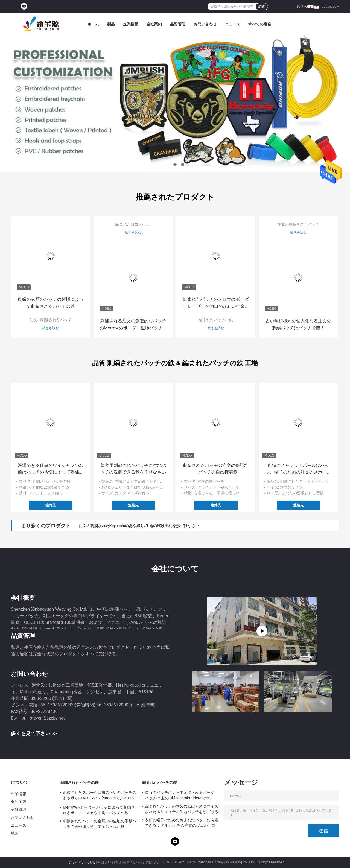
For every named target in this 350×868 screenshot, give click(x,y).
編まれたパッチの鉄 (216, 320)
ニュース (232, 24)
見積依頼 (304, 6)
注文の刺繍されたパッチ (51, 320)
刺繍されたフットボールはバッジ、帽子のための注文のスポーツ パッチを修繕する (298, 469)
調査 (262, 7)
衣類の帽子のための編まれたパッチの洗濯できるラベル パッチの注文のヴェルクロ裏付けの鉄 (182, 823)
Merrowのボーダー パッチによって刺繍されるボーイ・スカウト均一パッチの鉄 (99, 810)
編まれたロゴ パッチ (133, 224)
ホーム (93, 24)
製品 (111, 24)
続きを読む (51, 328)
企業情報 (131, 24)
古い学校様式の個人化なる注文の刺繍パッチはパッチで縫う (298, 324)
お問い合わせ (205, 24)
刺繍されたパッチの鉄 (79, 782)
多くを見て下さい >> (34, 733)
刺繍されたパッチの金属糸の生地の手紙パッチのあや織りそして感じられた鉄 (100, 824)
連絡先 (51, 505)
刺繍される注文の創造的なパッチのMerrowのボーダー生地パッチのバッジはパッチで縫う (133, 325)
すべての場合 (260, 24)
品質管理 (178, 24)
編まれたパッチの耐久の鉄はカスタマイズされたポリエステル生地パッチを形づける (182, 809)
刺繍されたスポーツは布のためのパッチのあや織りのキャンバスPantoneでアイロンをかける (100, 796)
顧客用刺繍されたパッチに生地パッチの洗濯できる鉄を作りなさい (133, 469)
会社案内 (154, 24)
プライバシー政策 (82, 862)
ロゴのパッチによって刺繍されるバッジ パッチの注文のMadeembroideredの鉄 (180, 795)
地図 (15, 833)
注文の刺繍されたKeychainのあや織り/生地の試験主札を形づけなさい (139, 526)
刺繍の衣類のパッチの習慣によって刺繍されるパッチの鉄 (51, 303)
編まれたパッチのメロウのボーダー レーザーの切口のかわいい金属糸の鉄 (216, 303)
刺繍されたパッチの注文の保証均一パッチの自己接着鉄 (216, 469)
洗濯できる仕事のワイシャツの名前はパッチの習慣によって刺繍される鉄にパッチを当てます (51, 469)
